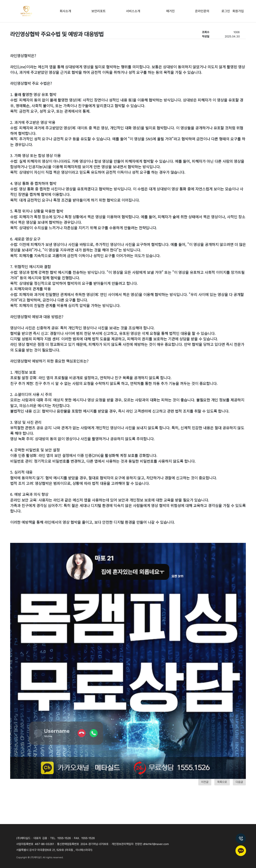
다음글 (239, 782)
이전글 (205, 782)
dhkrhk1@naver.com (156, 844)
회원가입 (238, 11)
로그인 (227, 11)
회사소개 (65, 11)
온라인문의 (202, 11)
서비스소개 (133, 11)
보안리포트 (99, 11)
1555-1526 (64, 838)
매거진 (170, 11)
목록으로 (222, 782)
